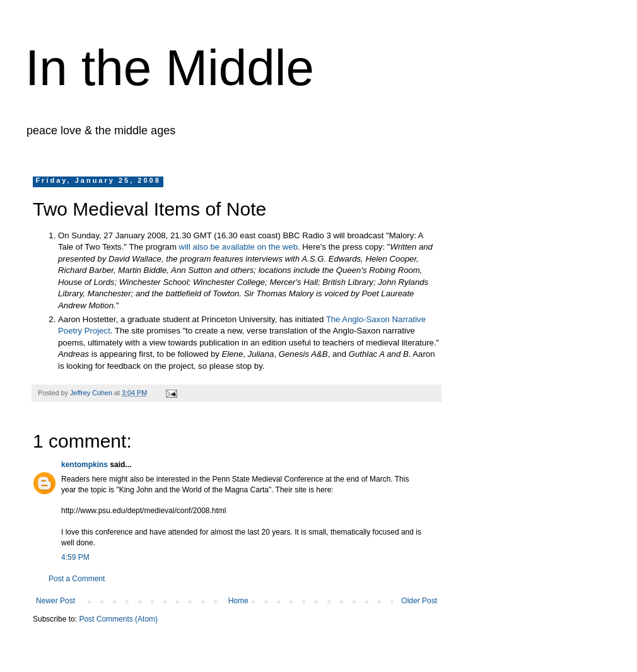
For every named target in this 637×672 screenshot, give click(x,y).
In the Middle (170, 68)
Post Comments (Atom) (118, 619)
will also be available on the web (238, 247)
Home (238, 601)
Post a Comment (77, 579)
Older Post (419, 601)
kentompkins (85, 465)
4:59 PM (75, 557)
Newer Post (56, 601)
